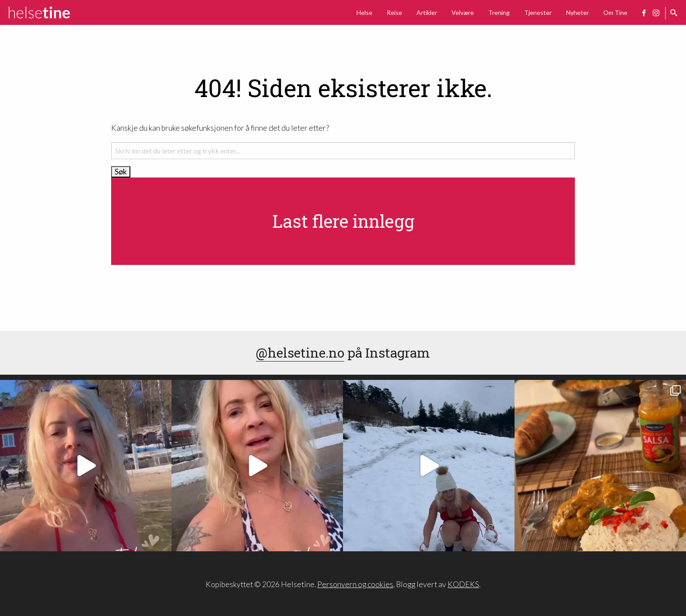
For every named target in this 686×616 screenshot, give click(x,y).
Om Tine (615, 12)
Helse (364, 12)
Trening (499, 12)
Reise (394, 12)
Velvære (463, 12)
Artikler (427, 12)
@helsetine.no (300, 353)
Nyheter (577, 12)
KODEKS (463, 584)
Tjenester (538, 12)
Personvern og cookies (355, 584)
